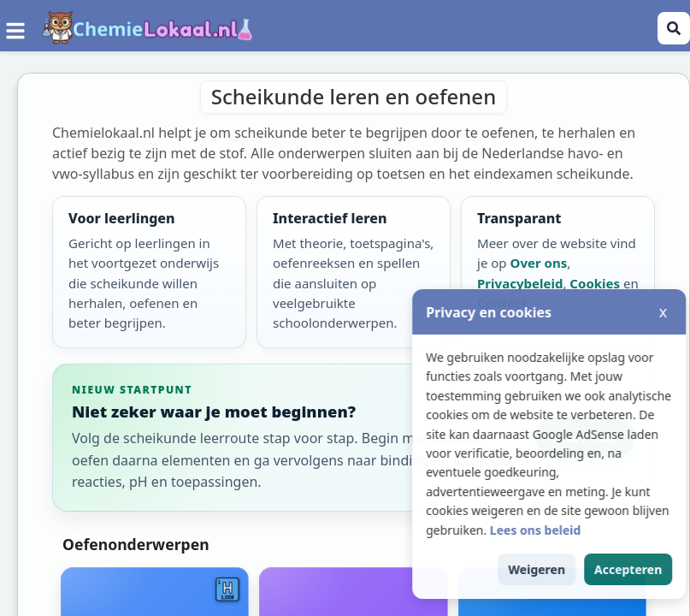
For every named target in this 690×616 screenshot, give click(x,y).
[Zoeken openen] (674, 28)
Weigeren (570, 569)
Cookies (595, 283)
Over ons (539, 263)
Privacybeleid (520, 283)
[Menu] (15, 28)
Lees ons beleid (569, 530)
